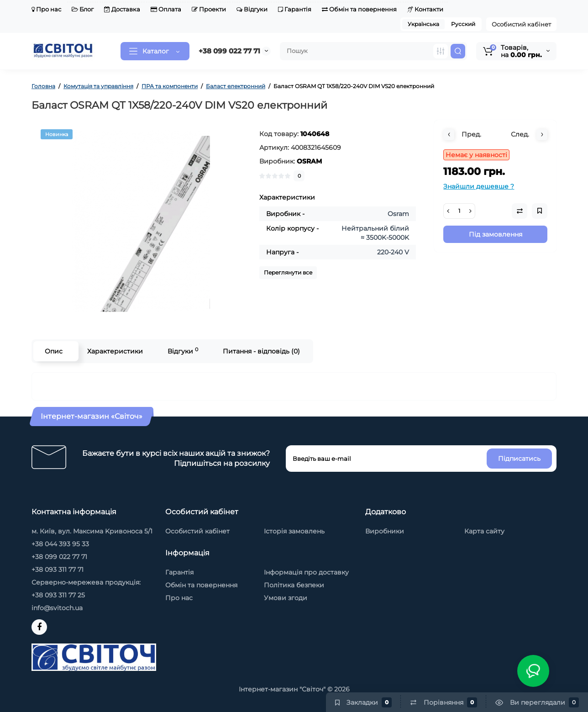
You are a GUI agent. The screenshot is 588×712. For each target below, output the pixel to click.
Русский (463, 24)
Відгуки (252, 9)
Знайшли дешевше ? (479, 186)
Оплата (166, 9)
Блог (83, 9)
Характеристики (115, 351)
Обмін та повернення (359, 9)
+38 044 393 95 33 (60, 544)
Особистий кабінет (521, 24)
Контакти (425, 9)
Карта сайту (484, 531)
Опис (54, 351)
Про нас (46, 9)
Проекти (209, 9)
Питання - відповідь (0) (261, 351)
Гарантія (295, 9)
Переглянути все (288, 272)
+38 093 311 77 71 (58, 570)
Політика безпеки (294, 585)
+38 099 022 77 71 (229, 51)
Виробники (385, 531)
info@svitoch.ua (57, 608)
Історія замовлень (294, 531)
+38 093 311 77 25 (58, 595)
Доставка (122, 9)
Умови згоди (286, 598)
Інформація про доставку (306, 572)
